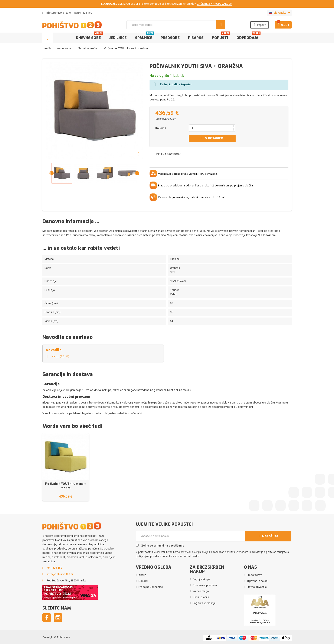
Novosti (143, 581)
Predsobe (170, 38)
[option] (66, 467)
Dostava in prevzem (205, 585)
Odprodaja (248, 36)
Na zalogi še (159, 76)
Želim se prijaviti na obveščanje (160, 545)
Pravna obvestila (257, 587)
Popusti (221, 36)
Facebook (47, 618)
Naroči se (268, 536)
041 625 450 (85, 13)
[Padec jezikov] (279, 13)
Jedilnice (118, 38)
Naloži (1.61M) (58, 356)
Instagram (58, 618)
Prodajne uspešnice (151, 587)
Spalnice (145, 36)
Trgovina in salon (257, 581)
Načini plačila (201, 597)
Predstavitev (254, 575)
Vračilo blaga (201, 591)
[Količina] (210, 128)
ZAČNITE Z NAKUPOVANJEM (215, 4)
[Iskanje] (176, 25)
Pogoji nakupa (201, 579)
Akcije (142, 575)
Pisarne (196, 38)
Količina (161, 128)
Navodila (54, 350)
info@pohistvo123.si (57, 13)
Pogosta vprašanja (204, 603)
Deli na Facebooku (168, 154)
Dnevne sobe (89, 36)
